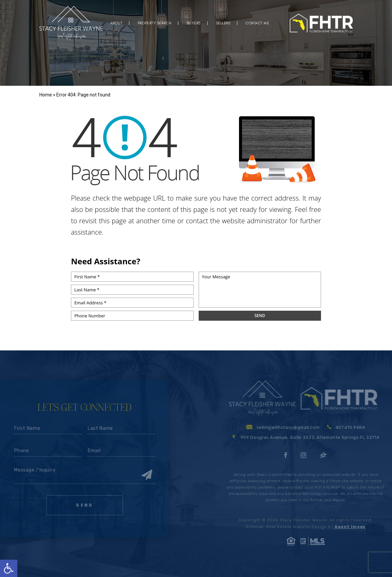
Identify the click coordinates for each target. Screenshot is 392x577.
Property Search (154, 23)
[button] (9, 568)
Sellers (223, 23)
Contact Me (257, 23)
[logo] (71, 23)
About (116, 23)
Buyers (194, 23)
